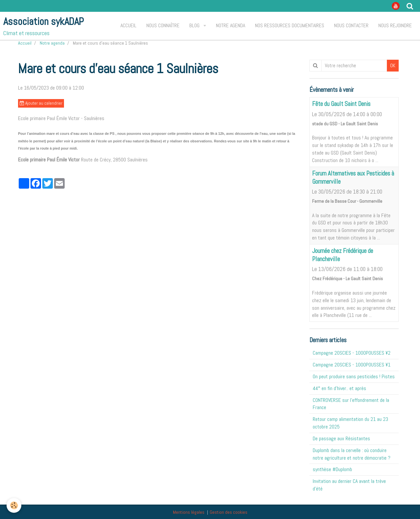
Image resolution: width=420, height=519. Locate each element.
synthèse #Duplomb (332, 469)
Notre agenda (231, 25)
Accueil (128, 25)
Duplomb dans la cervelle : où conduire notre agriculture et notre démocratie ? (352, 454)
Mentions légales (189, 512)
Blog (195, 25)
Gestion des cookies (229, 512)
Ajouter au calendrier (41, 103)
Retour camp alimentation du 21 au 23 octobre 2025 (350, 423)
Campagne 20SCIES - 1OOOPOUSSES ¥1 (352, 365)
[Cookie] (14, 505)
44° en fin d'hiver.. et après (339, 388)
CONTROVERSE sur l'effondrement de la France (351, 404)
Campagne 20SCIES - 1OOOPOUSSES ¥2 (352, 353)
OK (393, 65)
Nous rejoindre (395, 25)
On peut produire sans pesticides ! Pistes (354, 376)
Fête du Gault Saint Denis (341, 104)
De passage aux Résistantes (341, 438)
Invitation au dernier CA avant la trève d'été (349, 485)
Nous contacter (351, 25)
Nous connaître (163, 25)
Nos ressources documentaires (290, 25)
